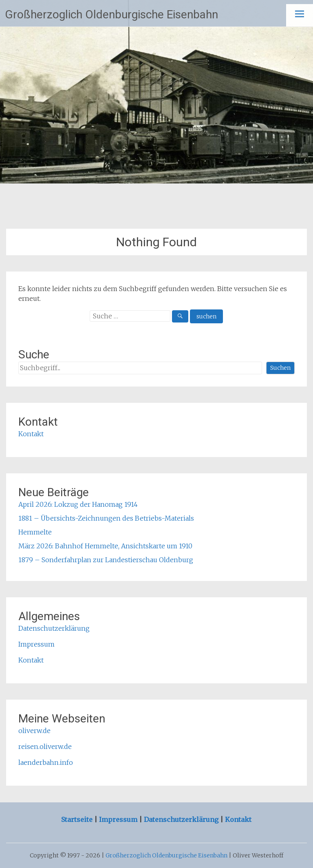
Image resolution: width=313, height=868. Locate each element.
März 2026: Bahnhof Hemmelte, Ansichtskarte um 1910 (105, 546)
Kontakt (31, 434)
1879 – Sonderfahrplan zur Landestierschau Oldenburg (106, 560)
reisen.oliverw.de (45, 747)
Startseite (78, 819)
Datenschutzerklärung (54, 628)
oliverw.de (34, 731)
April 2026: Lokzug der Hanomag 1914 (78, 504)
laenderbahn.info (46, 762)
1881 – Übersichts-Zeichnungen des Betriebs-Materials (106, 518)
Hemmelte (35, 532)
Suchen (280, 368)
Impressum (36, 644)
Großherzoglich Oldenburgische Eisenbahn (111, 14)
